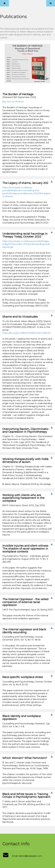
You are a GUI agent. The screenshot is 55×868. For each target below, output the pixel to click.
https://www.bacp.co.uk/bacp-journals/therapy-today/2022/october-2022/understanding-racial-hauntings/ (26, 244)
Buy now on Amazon (13, 102)
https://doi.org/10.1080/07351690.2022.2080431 (27, 333)
